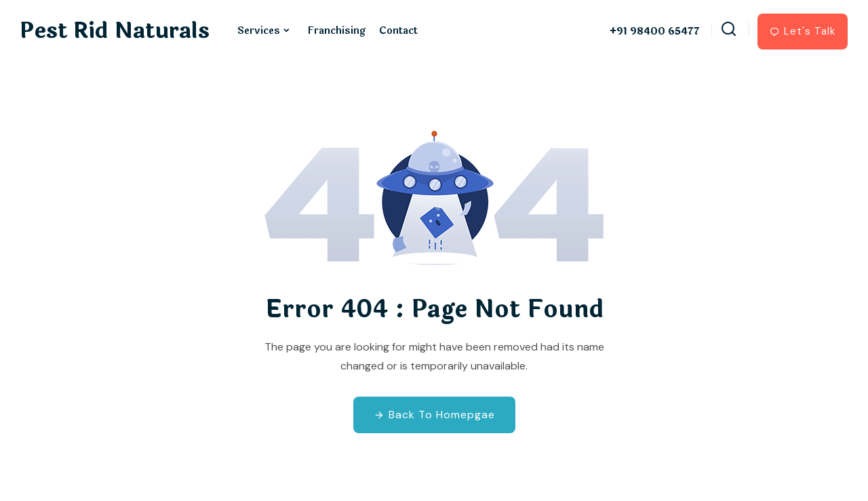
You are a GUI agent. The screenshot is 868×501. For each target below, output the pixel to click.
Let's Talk (803, 31)
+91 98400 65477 (655, 32)
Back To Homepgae (434, 415)
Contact (398, 31)
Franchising (336, 31)
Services (259, 31)
